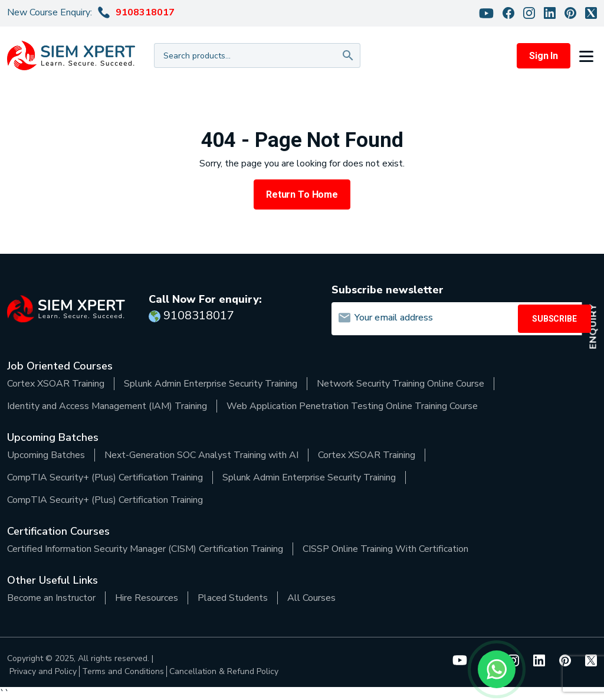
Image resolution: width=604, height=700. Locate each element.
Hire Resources (147, 598)
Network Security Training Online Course (401, 384)
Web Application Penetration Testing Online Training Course (352, 406)
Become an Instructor (51, 598)
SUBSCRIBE (554, 319)
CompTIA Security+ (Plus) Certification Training (105, 477)
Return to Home (302, 194)
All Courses (311, 598)
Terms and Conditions (123, 671)
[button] (588, 55)
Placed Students (233, 598)
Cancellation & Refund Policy (224, 671)
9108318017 (145, 12)
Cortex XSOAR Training (56, 384)
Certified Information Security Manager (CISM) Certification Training (145, 549)
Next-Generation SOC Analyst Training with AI (201, 455)
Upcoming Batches (46, 455)
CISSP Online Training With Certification (385, 549)
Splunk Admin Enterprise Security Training (211, 384)
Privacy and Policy (43, 671)
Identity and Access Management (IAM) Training (107, 406)
